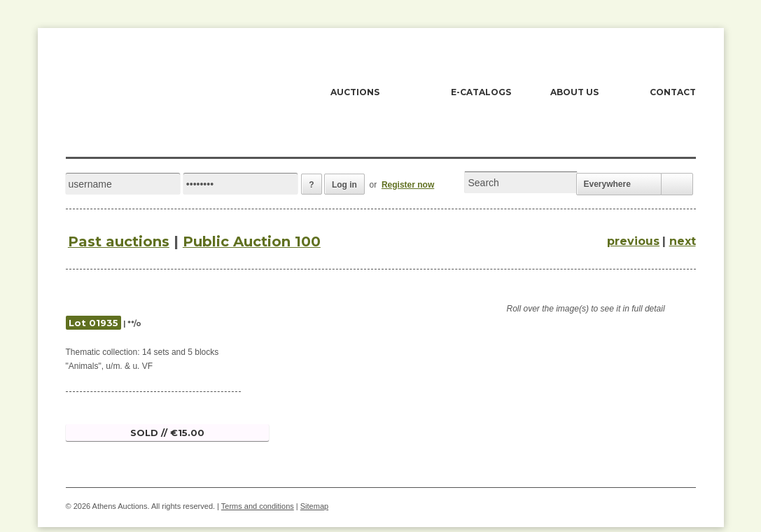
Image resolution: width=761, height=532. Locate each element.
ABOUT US (574, 92)
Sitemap (314, 506)
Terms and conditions (258, 506)
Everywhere (607, 184)
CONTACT (673, 92)
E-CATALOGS (481, 92)
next (683, 241)
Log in (344, 185)
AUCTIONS (355, 92)
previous (633, 241)
